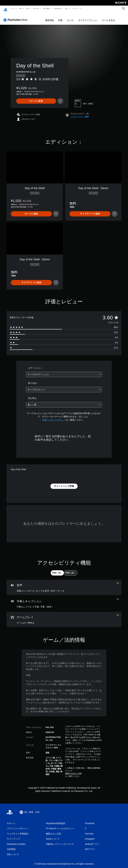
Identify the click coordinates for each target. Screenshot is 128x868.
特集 (60, 17)
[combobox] (64, 372)
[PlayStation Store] (16, 17)
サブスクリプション (88, 17)
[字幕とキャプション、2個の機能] (64, 601)
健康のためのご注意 (73, 771)
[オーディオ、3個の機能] (64, 584)
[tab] (57, 570)
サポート (76, 8)
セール (70, 17)
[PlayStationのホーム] (5, 9)
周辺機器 (47, 8)
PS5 (20, 8)
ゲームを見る (109, 17)
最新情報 (57, 8)
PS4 (28, 8)
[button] (80, 114)
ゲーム (12, 8)
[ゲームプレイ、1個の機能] (64, 616)
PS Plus (36, 8)
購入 (67, 8)
